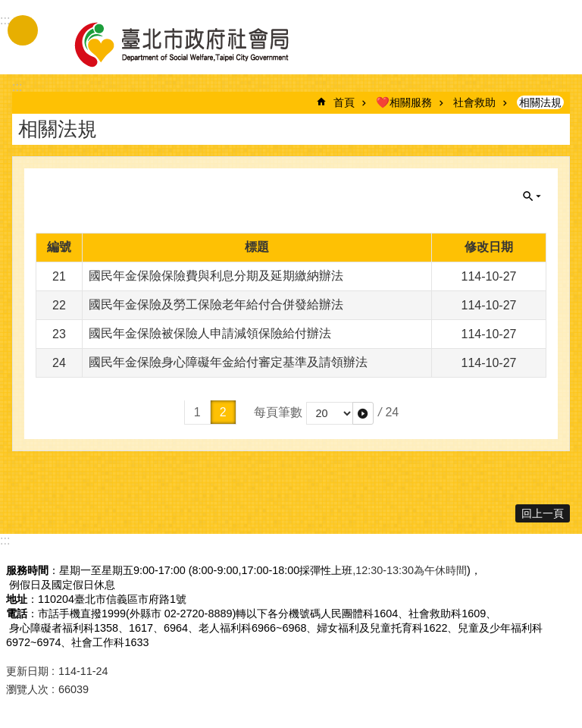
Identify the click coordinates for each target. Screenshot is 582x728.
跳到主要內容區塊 (8, 8)
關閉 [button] (532, 196)
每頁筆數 (278, 412)
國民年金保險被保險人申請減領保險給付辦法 (210, 333)
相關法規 (540, 102)
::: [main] (17, 87)
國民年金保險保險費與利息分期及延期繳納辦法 (216, 276)
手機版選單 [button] (23, 30)
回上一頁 (543, 513)
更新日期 (27, 671)
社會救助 (474, 102)
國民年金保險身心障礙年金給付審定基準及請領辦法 (228, 362)
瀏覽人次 (27, 689)
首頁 (344, 102)
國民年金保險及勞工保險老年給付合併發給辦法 (216, 304)
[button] (363, 413)
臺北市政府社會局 (199, 44)
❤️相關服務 (404, 102)
